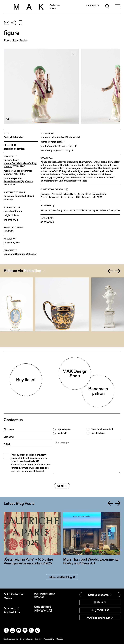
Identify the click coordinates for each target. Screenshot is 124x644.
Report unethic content (102, 429)
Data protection (31, 639)
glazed (30, 196)
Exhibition (33, 271)
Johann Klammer (23, 171)
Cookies (69, 639)
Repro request (64, 429)
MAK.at (100, 602)
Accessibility (56, 639)
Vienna (8, 166)
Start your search (100, 595)
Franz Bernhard (12, 181)
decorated (20, 196)
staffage (8, 200)
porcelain (9, 196)
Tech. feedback (98, 433)
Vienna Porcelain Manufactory (20, 163)
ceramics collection (14, 149)
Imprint (44, 639)
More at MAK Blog (62, 577)
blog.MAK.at (100, 610)
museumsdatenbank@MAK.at (47, 596)
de (88, 6)
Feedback (62, 433)
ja (98, 6)
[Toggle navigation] (117, 7)
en (93, 6)
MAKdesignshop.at (100, 618)
